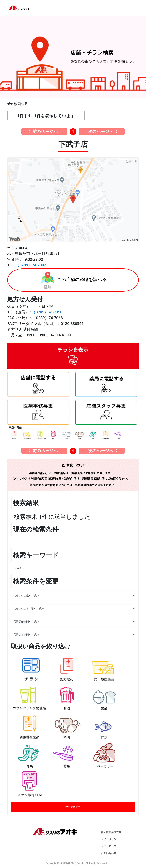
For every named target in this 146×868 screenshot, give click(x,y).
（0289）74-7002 (31, 265)
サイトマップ (109, 846)
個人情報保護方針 (111, 832)
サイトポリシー (110, 839)
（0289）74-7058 (47, 312)
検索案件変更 (73, 807)
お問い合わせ (109, 853)
